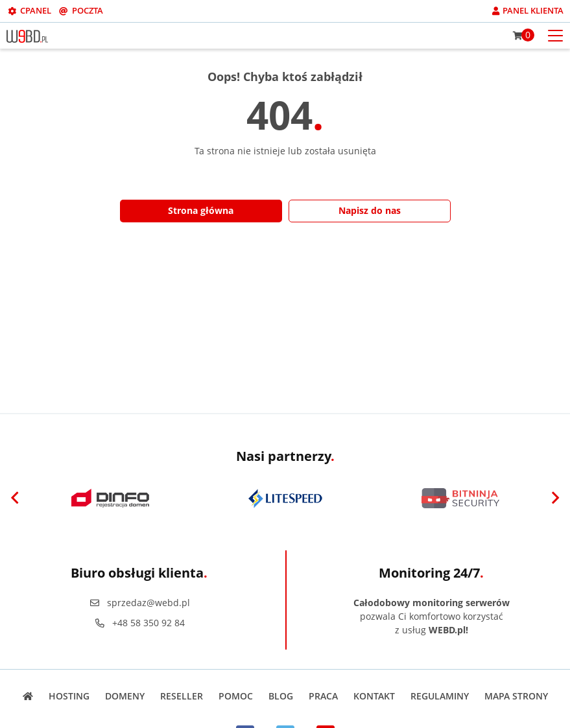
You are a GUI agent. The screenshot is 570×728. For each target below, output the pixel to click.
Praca (323, 696)
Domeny (125, 696)
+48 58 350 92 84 (139, 623)
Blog (281, 696)
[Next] (555, 499)
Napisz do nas (370, 210)
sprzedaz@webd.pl (139, 603)
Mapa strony (516, 696)
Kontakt (374, 696)
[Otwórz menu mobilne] (555, 35)
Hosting (69, 696)
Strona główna (201, 210)
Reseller (182, 696)
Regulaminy (440, 696)
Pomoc (236, 696)
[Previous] (15, 499)
